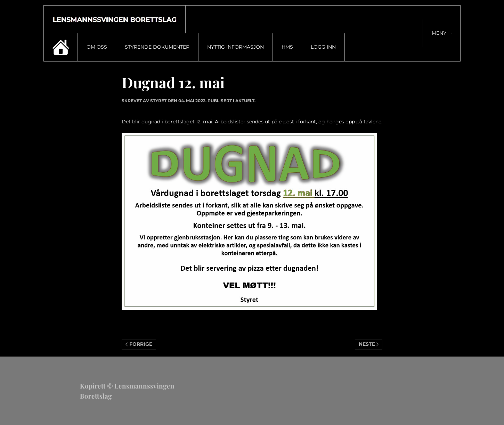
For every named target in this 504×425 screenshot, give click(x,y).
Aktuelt (245, 101)
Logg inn (323, 47)
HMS (287, 47)
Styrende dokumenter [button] (157, 47)
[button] (441, 33)
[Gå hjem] (115, 19)
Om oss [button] (97, 47)
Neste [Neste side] (369, 344)
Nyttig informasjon (235, 47)
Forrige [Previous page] (139, 344)
